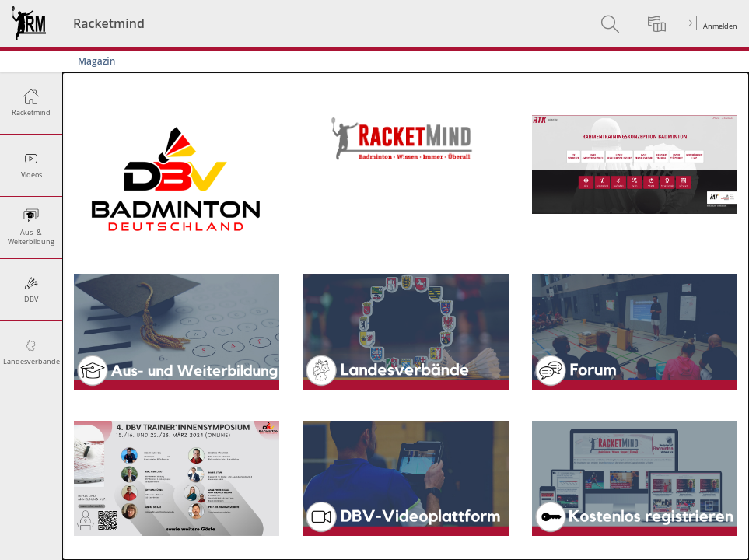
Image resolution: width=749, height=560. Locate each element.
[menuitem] (612, 23)
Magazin (96, 61)
